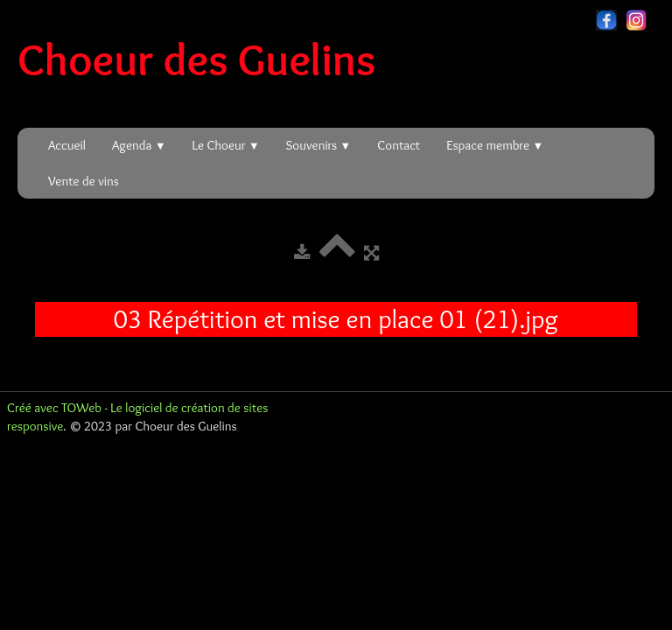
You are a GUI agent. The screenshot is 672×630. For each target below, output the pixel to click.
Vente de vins (84, 181)
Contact (399, 145)
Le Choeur (226, 145)
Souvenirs (319, 145)
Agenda (139, 145)
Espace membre (495, 145)
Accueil (67, 145)
